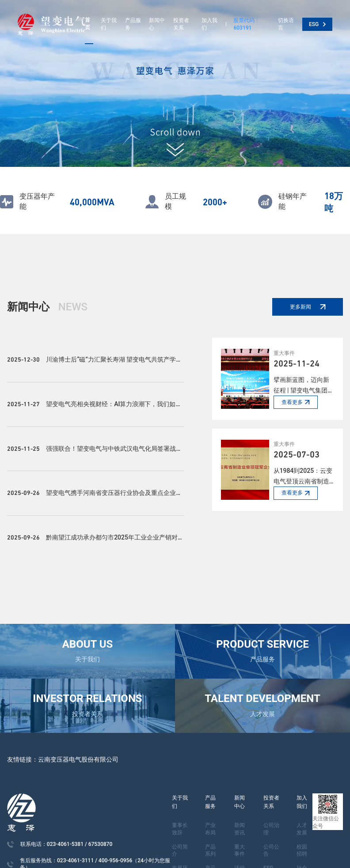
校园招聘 (302, 851)
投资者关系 (181, 24)
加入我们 (209, 24)
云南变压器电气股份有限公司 (78, 759)
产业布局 (210, 829)
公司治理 (271, 829)
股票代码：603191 (247, 24)
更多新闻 (308, 307)
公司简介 (180, 851)
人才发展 (302, 829)
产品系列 (210, 851)
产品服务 (133, 24)
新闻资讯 (240, 829)
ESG (317, 24)
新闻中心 (157, 24)
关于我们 (109, 24)
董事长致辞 (180, 829)
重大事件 (240, 851)
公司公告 (271, 851)
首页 (87, 24)
